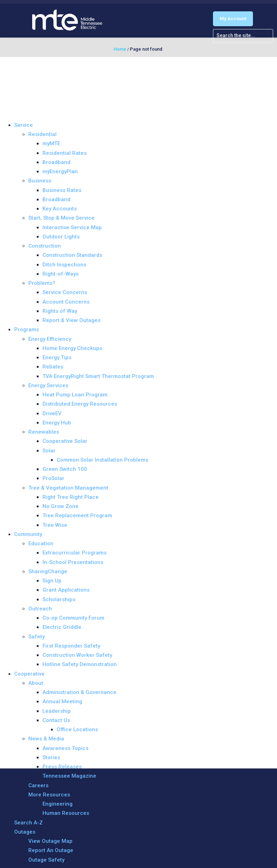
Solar (49, 451)
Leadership (57, 711)
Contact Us (56, 720)
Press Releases (62, 767)
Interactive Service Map (72, 227)
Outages (25, 832)
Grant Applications (66, 590)
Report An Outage (51, 850)
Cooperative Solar (65, 441)
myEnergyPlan (60, 171)
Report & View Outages (71, 320)
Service (24, 125)
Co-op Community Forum (73, 618)
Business (40, 181)
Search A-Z (28, 823)
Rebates (53, 367)
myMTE (51, 143)
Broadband (56, 162)
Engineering (57, 804)
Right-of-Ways (60, 274)
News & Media (46, 739)
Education (41, 543)
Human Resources (66, 813)
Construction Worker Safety (77, 655)
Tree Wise (55, 525)
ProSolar (53, 478)
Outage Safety (46, 860)
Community (28, 534)
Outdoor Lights (61, 237)
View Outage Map (50, 841)
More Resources (49, 795)
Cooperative (29, 674)
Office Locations (77, 729)
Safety (36, 637)
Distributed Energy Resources (80, 404)
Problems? (42, 283)
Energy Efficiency (50, 339)
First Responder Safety (71, 646)
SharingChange (48, 571)
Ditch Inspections (64, 265)
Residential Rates (65, 153)
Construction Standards (72, 255)
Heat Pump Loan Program (75, 395)
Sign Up (52, 581)
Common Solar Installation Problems (102, 460)
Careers (38, 785)
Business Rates (62, 190)
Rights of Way (60, 311)
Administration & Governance (79, 692)
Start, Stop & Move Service (61, 218)
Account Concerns (66, 302)
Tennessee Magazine (69, 776)
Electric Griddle (62, 627)
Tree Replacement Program (77, 515)
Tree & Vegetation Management (68, 488)
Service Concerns (65, 292)
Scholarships (59, 599)
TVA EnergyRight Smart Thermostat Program (98, 376)
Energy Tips (57, 357)
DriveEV (52, 413)
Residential (42, 134)
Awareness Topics (65, 748)
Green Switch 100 (65, 469)
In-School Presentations (73, 562)
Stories (51, 757)
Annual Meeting (62, 701)
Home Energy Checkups (72, 348)
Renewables (44, 432)
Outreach (40, 609)
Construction (45, 246)
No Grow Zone (60, 506)
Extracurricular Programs (74, 553)
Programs (27, 329)
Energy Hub (57, 423)
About (36, 683)
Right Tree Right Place (71, 497)
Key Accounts (60, 209)
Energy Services (48, 385)
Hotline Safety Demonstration (80, 664)
